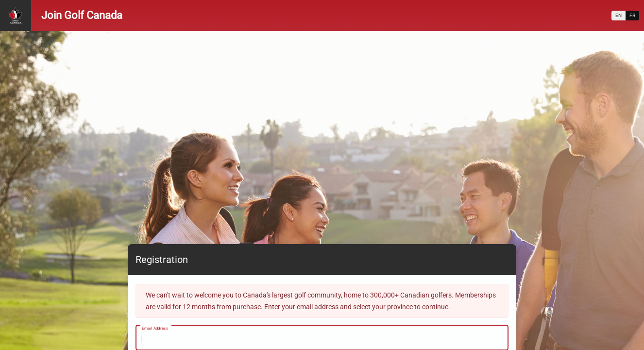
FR (632, 15)
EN (619, 15)
